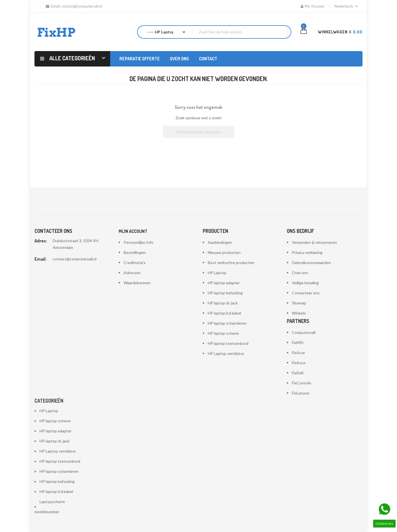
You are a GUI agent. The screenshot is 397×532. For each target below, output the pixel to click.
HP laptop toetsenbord (228, 343)
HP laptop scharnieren (227, 323)
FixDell (298, 373)
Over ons (300, 273)
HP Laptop (217, 273)
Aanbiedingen (220, 242)
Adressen (132, 273)
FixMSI (298, 342)
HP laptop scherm (223, 333)
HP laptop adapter (224, 283)
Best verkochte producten (231, 262)
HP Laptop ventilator (226, 353)
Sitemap (299, 303)
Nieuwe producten (224, 252)
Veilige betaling (305, 283)
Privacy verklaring (307, 252)
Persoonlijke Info (139, 242)
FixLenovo (301, 393)
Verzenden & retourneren (314, 242)
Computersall (304, 332)
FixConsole (302, 383)
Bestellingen (135, 252)
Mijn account (133, 231)
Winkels (299, 313)
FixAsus (299, 363)
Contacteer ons (306, 293)
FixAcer (298, 353)
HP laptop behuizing (225, 293)
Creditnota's (135, 262)
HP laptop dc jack (223, 303)
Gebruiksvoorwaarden (311, 262)
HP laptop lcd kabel (224, 313)
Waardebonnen (137, 283)
